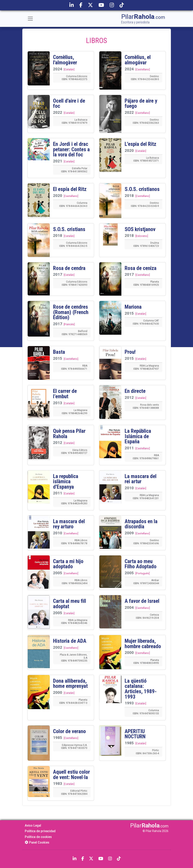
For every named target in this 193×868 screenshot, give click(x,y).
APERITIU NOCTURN (135, 734)
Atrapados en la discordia (141, 524)
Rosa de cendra (69, 268)
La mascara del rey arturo (69, 524)
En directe (135, 391)
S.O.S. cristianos (142, 189)
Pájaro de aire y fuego (141, 103)
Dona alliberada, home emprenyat (70, 683)
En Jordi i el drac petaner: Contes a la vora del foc (71, 149)
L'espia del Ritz (140, 144)
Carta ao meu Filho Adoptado (141, 564)
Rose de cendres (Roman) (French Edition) (71, 312)
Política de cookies (38, 837)
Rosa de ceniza (141, 268)
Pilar (143, 19)
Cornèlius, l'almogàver (65, 60)
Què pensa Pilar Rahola (69, 434)
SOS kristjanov (140, 229)
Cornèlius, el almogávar (138, 60)
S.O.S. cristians (69, 229)
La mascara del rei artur (141, 479)
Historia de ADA (70, 641)
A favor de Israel (142, 601)
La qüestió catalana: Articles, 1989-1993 (141, 689)
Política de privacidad (40, 831)
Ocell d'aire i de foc (69, 103)
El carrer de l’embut (65, 394)
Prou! (130, 352)
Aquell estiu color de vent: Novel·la (71, 774)
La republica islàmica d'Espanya (66, 481)
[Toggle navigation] (30, 19)
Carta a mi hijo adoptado (68, 564)
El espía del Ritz (70, 189)
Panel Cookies (37, 842)
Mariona (133, 307)
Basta (59, 352)
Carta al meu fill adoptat (70, 604)
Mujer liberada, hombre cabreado (143, 644)
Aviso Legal (33, 825)
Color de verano (69, 731)
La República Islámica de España (138, 436)
